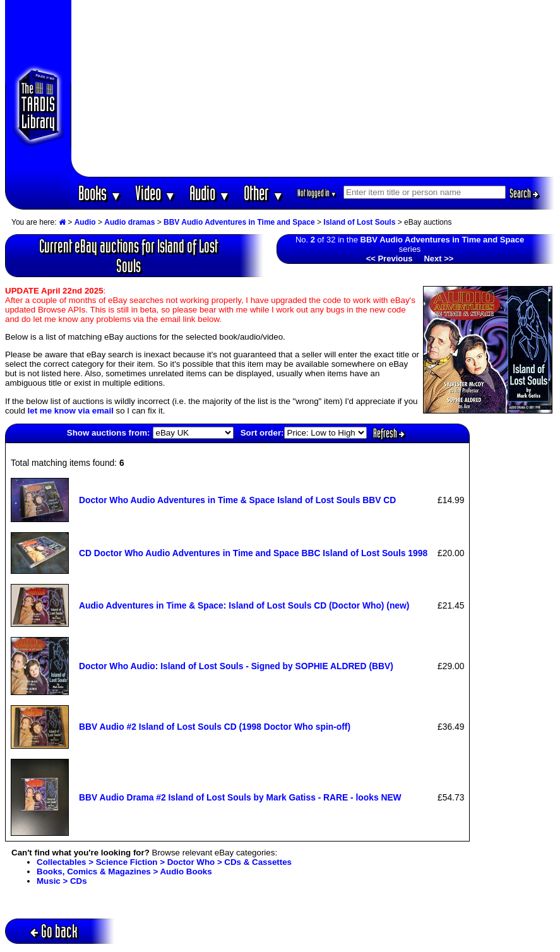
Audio (210, 193)
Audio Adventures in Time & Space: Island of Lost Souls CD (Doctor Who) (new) (244, 605)
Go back (54, 931)
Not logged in (317, 193)
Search (524, 193)
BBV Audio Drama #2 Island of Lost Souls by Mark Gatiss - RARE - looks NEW (240, 797)
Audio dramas (129, 222)
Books (100, 193)
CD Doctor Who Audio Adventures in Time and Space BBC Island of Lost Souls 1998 (253, 553)
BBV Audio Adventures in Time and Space (239, 222)
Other (264, 193)
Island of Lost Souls (359, 222)
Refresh (389, 433)
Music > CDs (62, 881)
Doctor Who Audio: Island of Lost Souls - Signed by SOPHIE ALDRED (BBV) (236, 666)
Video (156, 193)
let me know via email (71, 411)
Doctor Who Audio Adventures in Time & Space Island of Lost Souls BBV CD (237, 500)
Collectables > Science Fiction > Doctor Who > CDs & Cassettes (164, 862)
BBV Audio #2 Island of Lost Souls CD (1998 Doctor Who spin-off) (215, 727)
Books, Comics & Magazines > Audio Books (124, 872)
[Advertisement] (313, 88)
